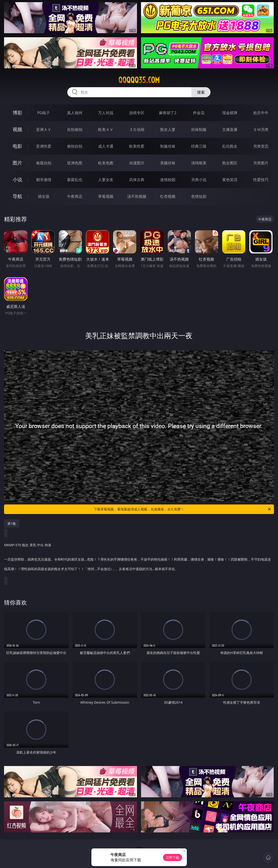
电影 (17, 146)
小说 (17, 179)
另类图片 (261, 163)
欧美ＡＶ (106, 129)
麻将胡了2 (168, 113)
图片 (17, 163)
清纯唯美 (199, 163)
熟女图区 (230, 163)
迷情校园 (168, 180)
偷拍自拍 (75, 146)
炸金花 (199, 113)
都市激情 (44, 180)
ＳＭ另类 (261, 129)
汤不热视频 (137, 196)
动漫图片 (137, 163)
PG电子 (44, 113)
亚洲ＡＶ (44, 129)
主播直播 (230, 129)
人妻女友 (106, 180)
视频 (17, 129)
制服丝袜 (168, 146)
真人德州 (75, 113)
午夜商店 (75, 196)
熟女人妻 (168, 129)
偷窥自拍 (44, 163)
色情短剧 (199, 196)
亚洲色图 (75, 163)
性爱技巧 (261, 180)
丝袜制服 (199, 129)
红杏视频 (168, 196)
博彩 (17, 113)
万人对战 (106, 113)
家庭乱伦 (75, 180)
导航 (17, 196)
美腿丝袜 (168, 163)
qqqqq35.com (139, 80)
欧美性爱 (137, 146)
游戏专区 (137, 113)
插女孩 (44, 196)
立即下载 (173, 857)
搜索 (201, 92)
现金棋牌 (230, 113)
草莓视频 (106, 196)
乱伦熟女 (230, 146)
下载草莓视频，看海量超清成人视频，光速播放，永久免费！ (183, 509)
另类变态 (261, 146)
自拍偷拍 (75, 129)
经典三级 (199, 146)
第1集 (12, 523)
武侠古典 (137, 180)
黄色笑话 (230, 180)
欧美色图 (106, 163)
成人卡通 (106, 146)
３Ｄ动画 (137, 129)
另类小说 (199, 180)
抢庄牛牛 (261, 113)
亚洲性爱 (44, 146)
